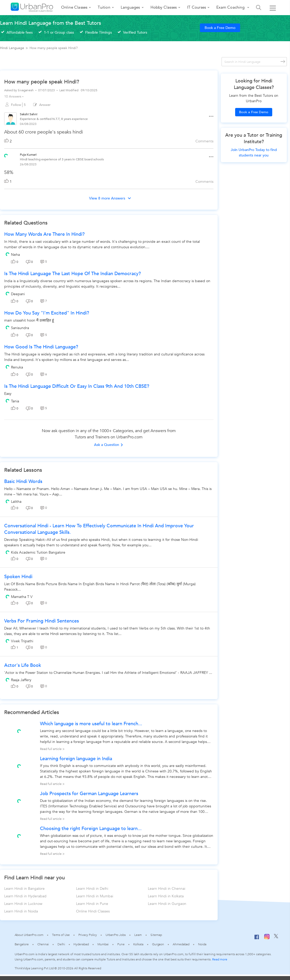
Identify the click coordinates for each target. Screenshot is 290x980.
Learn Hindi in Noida (21, 911)
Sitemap (156, 935)
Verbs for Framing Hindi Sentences (42, 621)
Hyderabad (81, 944)
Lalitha (16, 502)
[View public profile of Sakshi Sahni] (10, 119)
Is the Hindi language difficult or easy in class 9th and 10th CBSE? (77, 386)
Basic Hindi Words (23, 482)
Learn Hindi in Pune (92, 904)
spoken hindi (18, 577)
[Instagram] (267, 938)
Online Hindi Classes (93, 911)
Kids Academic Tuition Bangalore (38, 552)
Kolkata (138, 944)
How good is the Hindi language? (41, 347)
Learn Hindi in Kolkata (166, 896)
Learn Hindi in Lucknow (23, 904)
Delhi (61, 944)
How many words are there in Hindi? (44, 234)
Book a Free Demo (220, 28)
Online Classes (74, 7)
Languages (130, 7)
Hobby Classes (164, 7)
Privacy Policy (88, 935)
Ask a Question (109, 445)
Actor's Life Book (23, 665)
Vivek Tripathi (22, 641)
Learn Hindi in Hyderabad (25, 896)
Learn (138, 935)
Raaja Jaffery (21, 680)
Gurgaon (158, 944)
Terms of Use (61, 935)
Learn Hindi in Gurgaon (167, 904)
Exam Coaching (231, 7)
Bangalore (22, 944)
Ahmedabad (181, 944)
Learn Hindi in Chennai (167, 889)
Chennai (43, 944)
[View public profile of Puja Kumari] (6, 155)
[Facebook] (257, 939)
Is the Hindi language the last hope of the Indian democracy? (72, 274)
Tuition (104, 7)
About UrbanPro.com (29, 935)
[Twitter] (276, 937)
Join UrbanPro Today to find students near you (254, 153)
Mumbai (103, 944)
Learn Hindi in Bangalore (24, 889)
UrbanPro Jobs (116, 935)
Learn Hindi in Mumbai (95, 896)
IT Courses (196, 7)
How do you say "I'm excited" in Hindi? (47, 313)
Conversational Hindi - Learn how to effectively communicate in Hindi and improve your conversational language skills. (99, 529)
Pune (121, 944)
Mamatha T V (22, 597)
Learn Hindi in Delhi (92, 889)
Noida (202, 944)
